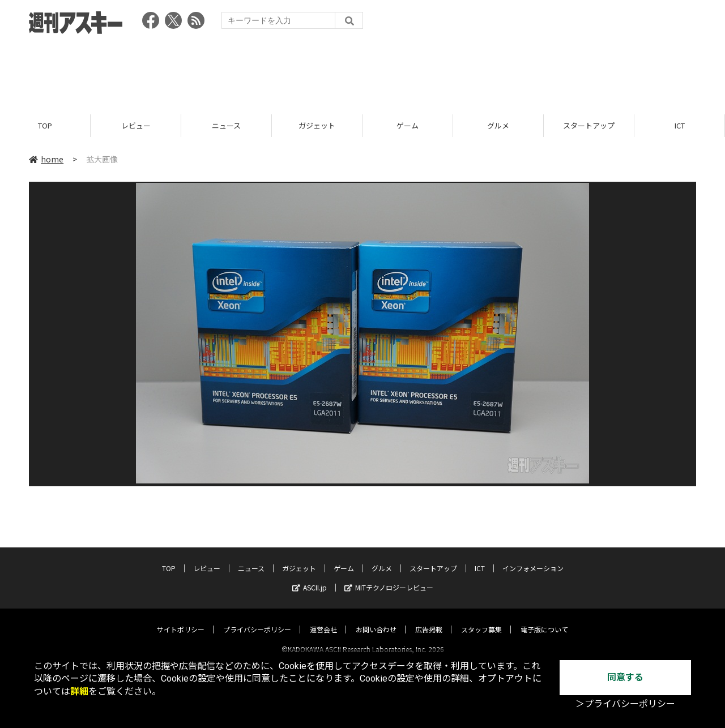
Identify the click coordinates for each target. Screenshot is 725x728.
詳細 (79, 691)
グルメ (498, 126)
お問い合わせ (376, 619)
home (46, 160)
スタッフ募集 (481, 619)
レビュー (136, 126)
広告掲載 (429, 619)
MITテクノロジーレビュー (389, 577)
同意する (625, 677)
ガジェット (317, 126)
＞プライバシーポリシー (625, 704)
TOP (45, 126)
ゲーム (408, 126)
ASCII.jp (310, 577)
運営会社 (323, 619)
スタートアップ (589, 126)
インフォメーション (533, 558)
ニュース (226, 126)
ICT (680, 126)
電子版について (544, 619)
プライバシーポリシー (257, 619)
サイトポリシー (181, 619)
